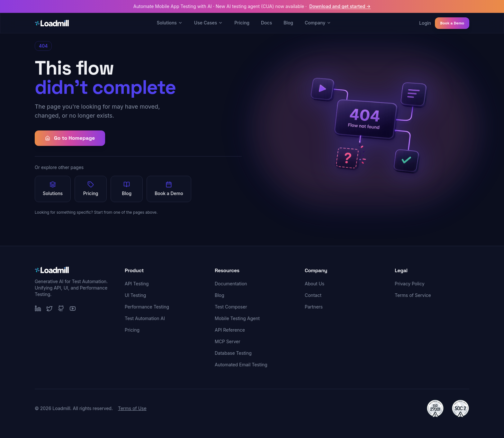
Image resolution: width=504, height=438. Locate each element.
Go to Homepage (70, 138)
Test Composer (231, 307)
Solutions (170, 23)
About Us (315, 284)
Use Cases (208, 23)
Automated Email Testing (241, 365)
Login (425, 23)
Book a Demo (452, 23)
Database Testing (233, 353)
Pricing (242, 23)
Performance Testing (147, 307)
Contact (313, 295)
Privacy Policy (410, 284)
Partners (314, 307)
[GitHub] (61, 308)
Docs (266, 23)
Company (318, 23)
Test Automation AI (145, 318)
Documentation (231, 284)
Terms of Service (413, 295)
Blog (288, 23)
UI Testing (135, 295)
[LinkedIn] (38, 308)
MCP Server (227, 341)
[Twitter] (50, 308)
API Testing (137, 284)
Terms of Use (132, 408)
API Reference (230, 330)
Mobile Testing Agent (237, 318)
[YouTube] (73, 308)
